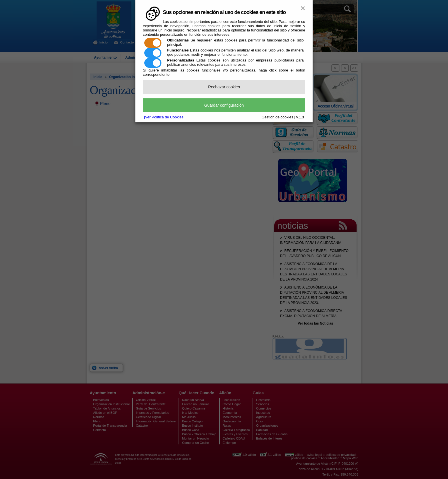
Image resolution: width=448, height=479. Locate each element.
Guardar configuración (224, 105)
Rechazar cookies (224, 87)
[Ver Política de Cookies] (164, 117)
